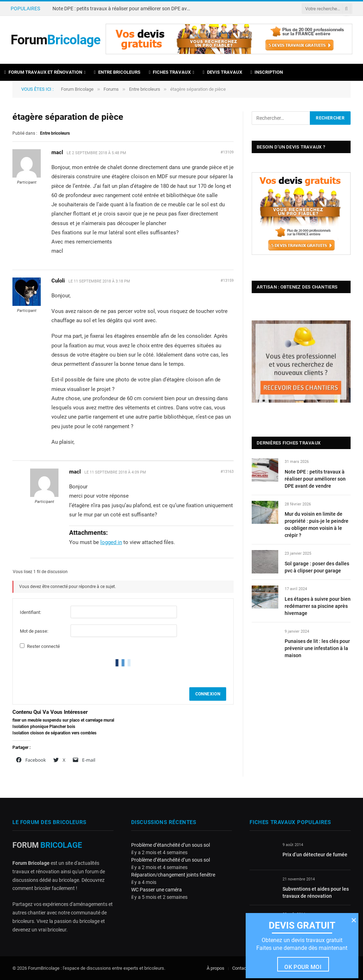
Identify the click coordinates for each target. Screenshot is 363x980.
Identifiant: (30, 612)
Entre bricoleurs (117, 72)
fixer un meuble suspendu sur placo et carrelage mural (63, 720)
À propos (216, 968)
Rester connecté (43, 646)
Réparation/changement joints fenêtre (173, 875)
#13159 (227, 281)
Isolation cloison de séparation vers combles (54, 733)
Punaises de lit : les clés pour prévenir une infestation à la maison (317, 648)
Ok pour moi (303, 967)
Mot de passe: (34, 631)
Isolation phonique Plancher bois (44, 727)
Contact (240, 968)
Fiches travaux (170, 72)
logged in (111, 542)
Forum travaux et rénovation (43, 72)
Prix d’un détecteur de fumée (315, 855)
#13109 (227, 152)
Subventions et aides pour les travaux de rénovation (316, 892)
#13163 (227, 472)
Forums (111, 89)
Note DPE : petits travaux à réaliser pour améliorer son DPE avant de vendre (123, 9)
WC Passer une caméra (157, 890)
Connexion (208, 694)
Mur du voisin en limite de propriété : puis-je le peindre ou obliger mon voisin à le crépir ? (317, 525)
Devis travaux (222, 72)
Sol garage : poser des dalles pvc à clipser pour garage (317, 567)
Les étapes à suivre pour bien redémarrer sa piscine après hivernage (318, 606)
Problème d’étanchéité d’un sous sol (171, 845)
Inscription (267, 72)
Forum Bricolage (77, 89)
